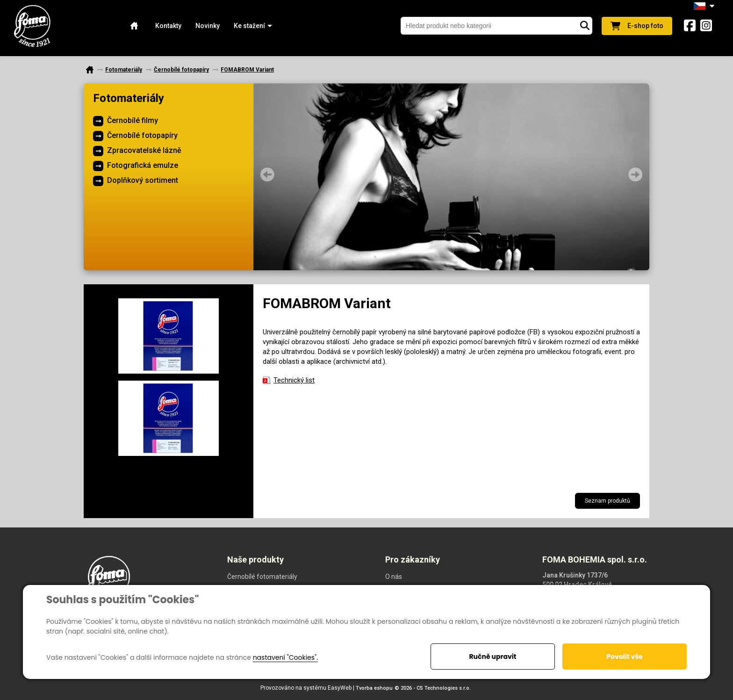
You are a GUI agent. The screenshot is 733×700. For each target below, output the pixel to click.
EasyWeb (340, 688)
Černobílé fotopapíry (142, 135)
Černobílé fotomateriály (262, 577)
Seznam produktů (607, 501)
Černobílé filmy (133, 120)
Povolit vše (624, 657)
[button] (249, 26)
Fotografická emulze (143, 165)
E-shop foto (637, 26)
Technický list (294, 380)
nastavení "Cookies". (285, 657)
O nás (394, 577)
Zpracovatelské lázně (144, 150)
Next (635, 174)
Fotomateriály (129, 98)
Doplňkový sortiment (143, 180)
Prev (267, 174)
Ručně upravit (492, 657)
